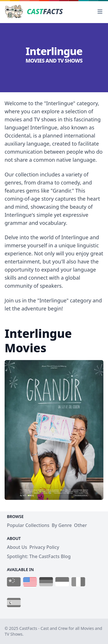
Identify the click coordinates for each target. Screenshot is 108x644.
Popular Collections (28, 525)
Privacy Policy (44, 547)
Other (80, 525)
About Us (17, 547)
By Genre (62, 525)
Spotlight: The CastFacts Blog (39, 556)
